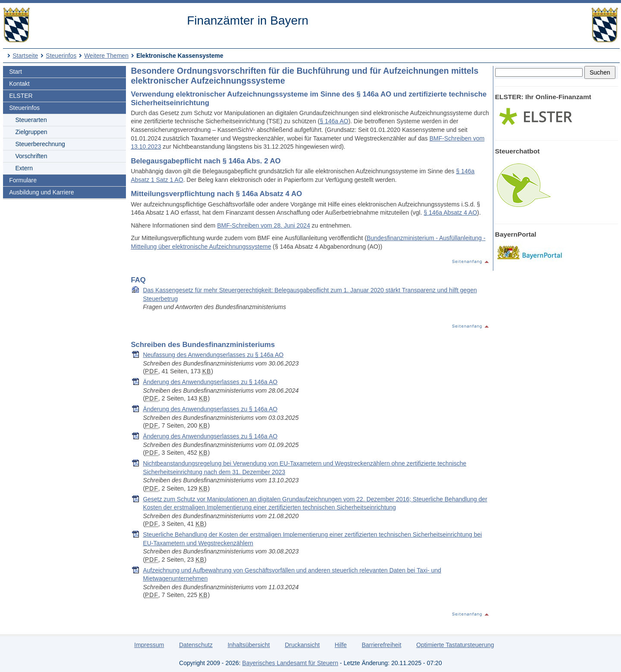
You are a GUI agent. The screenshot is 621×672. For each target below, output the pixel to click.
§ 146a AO (334, 121)
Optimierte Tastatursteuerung (455, 645)
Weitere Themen (106, 56)
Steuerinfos (61, 56)
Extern (24, 168)
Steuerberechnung (40, 144)
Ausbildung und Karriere (41, 192)
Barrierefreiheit (382, 645)
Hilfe (341, 645)
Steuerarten (31, 120)
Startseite (25, 56)
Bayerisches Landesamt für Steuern (290, 663)
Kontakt (19, 84)
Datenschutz (196, 645)
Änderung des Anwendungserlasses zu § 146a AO (210, 382)
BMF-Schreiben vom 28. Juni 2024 (263, 225)
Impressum (149, 645)
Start (16, 72)
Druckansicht (302, 645)
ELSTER (21, 96)
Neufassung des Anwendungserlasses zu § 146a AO (213, 355)
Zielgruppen (31, 132)
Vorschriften (31, 156)
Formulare (23, 180)
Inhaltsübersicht (249, 645)
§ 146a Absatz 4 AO (451, 213)
